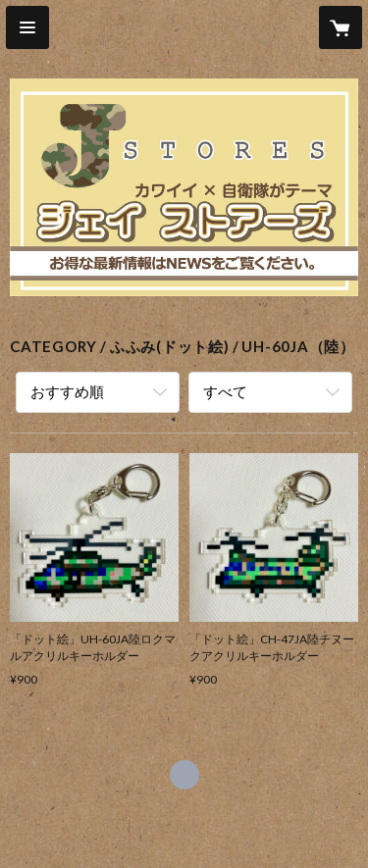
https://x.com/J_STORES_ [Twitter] (184, 775)
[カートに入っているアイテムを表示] (341, 27)
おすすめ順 (67, 391)
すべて (225, 391)
